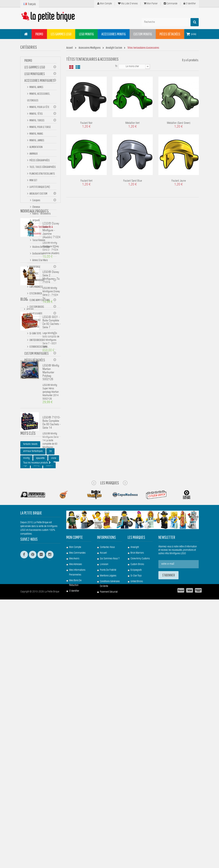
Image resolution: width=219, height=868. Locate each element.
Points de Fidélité (108, 822)
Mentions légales (108, 827)
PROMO (28, 62)
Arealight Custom (38, 195)
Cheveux (36, 208)
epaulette (40, 682)
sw (41, 696)
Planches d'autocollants (42, 175)
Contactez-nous (107, 799)
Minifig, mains (36, 135)
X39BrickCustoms (38, 348)
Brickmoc (34, 274)
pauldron (44, 717)
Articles (30, 646)
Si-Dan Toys (35, 334)
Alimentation (36, 148)
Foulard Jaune (179, 181)
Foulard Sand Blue (133, 181)
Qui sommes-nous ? (110, 810)
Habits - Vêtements (41, 215)
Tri (116, 66)
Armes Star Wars (40, 261)
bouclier (46, 703)
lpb (25, 703)
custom (49, 689)
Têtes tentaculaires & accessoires (41, 231)
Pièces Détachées (35, 361)
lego (25, 689)
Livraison (104, 816)
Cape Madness (36, 288)
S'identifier (190, 4)
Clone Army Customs (40, 301)
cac (38, 710)
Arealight (135, 799)
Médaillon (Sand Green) (179, 123)
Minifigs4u (35, 321)
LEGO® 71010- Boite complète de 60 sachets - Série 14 (52, 586)
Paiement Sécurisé (109, 844)
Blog (24, 637)
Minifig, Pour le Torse (40, 128)
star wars (53, 696)
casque (26, 710)
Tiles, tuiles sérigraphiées (42, 168)
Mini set (33, 181)
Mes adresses (76, 816)
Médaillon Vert (132, 123)
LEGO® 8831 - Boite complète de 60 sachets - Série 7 (52, 486)
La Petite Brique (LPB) (40, 188)
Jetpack (36, 221)
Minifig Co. (34, 328)
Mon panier (151, 4)
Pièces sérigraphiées (39, 161)
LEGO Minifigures (35, 75)
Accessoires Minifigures (39, 81)
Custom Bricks (37, 308)
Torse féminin (39, 241)
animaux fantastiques (33, 675)
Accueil (103, 805)
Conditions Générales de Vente (110, 836)
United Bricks (36, 341)
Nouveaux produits (34, 374)
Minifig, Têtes (36, 115)
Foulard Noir (86, 123)
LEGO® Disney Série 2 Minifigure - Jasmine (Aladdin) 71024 (51, 394)
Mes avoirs (74, 810)
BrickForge (35, 268)
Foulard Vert (87, 181)
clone (54, 682)
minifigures (28, 696)
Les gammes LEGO (35, 68)
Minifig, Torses (37, 121)
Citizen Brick (36, 294)
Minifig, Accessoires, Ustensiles (39, 98)
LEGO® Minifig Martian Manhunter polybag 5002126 (51, 536)
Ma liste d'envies (128, 4)
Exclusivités (38, 254)
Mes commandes (77, 805)
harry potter (28, 717)
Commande (171, 4)
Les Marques (109, 734)
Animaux (33, 155)
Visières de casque (41, 248)
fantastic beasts (30, 668)
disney (37, 689)
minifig (26, 682)
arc (34, 703)
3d (50, 675)
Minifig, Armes (36, 88)
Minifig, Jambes (37, 141)
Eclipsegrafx (136, 822)
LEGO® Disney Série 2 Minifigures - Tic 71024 (51, 441)
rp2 (48, 710)
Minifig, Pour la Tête (39, 108)
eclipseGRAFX (36, 314)
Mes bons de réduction (75, 835)
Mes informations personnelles (77, 824)
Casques (36, 201)
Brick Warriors (37, 281)
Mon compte (105, 4)
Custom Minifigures (36, 354)
